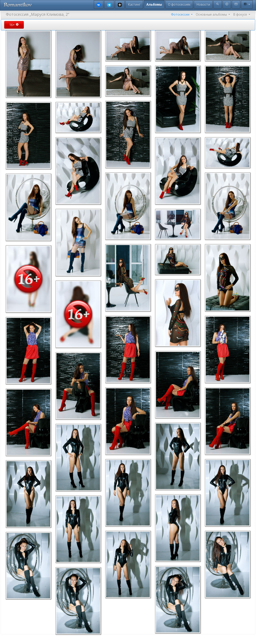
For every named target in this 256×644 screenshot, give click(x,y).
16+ (14, 25)
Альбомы (154, 4)
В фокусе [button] (240, 14)
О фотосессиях (179, 4)
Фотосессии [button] (181, 14)
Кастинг (134, 4)
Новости (203, 4)
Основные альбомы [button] (212, 14)
